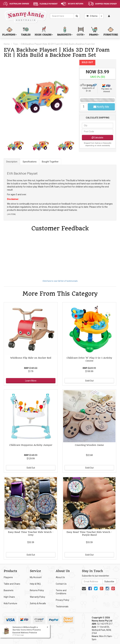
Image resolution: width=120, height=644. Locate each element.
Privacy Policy (62, 600)
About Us (60, 577)
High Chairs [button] (44, 31)
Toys (15, 44)
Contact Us (61, 584)
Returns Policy (37, 590)
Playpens (8, 577)
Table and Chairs (12, 584)
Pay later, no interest (107, 88)
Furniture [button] (111, 31)
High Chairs (9, 597)
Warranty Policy (37, 597)
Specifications (30, 162)
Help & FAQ (35, 584)
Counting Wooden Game (89, 445)
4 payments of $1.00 (88, 88)
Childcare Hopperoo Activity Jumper (31, 445)
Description (12, 162)
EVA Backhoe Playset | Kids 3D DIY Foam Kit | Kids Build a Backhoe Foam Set (58, 44)
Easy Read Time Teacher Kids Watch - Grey (31, 533)
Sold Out (89, 381)
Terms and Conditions (61, 592)
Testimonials (62, 607)
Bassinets (9, 590)
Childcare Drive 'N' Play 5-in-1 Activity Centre (89, 359)
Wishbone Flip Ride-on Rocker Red (31, 358)
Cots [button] (81, 31)
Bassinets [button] (65, 31)
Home (7, 44)
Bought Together (50, 162)
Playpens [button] (9, 31)
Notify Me (101, 107)
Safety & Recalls (38, 603)
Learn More (31, 381)
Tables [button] (26, 31)
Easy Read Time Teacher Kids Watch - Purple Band (89, 533)
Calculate (97, 138)
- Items (92, 16)
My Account (36, 577)
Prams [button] (94, 31)
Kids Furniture (10, 603)
